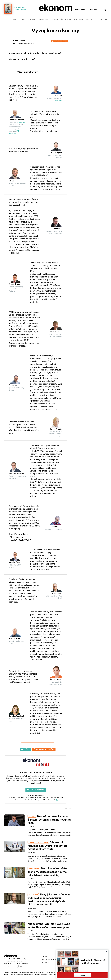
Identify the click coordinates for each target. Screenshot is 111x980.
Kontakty (44, 956)
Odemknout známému (45, 749)
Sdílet (27, 749)
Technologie (44, 19)
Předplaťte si (80, 10)
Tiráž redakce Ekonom (49, 959)
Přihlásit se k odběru (36, 790)
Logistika (89, 19)
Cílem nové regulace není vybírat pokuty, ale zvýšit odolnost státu (47, 846)
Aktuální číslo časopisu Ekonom (16, 9)
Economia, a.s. (24, 959)
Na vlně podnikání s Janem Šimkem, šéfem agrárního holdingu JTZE (49, 819)
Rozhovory (33, 19)
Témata (23, 19)
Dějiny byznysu (66, 19)
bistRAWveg (21, 122)
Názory (16, 19)
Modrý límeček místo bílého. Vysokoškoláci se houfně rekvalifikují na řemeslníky (47, 872)
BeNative (104, 19)
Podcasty (54, 19)
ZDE (57, 800)
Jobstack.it (59, 100)
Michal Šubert (19, 41)
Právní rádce (78, 19)
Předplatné (45, 962)
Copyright (7, 959)
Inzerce (44, 967)
